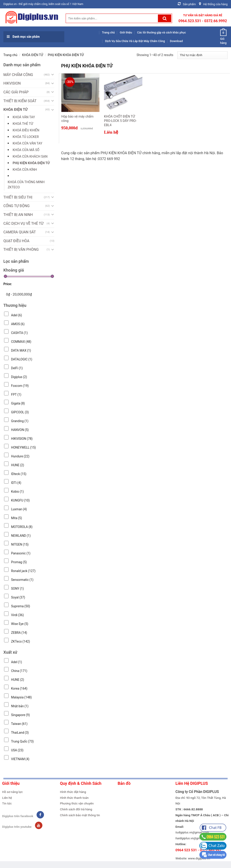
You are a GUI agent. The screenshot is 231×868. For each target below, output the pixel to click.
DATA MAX (21, 350)
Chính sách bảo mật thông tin (80, 815)
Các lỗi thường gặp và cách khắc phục (162, 32)
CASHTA (19, 333)
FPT (16, 395)
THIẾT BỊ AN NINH (18, 215)
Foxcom (20, 386)
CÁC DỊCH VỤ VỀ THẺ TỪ (23, 224)
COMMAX (21, 342)
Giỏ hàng (223, 37)
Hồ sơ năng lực (13, 792)
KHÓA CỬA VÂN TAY (27, 143)
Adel (16, 315)
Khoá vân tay (24, 117)
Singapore (20, 715)
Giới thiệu (126, 32)
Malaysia (21, 697)
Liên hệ (7, 798)
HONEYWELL (23, 447)
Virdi (17, 615)
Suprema (21, 606)
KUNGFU (20, 500)
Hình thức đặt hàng (73, 792)
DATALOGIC (22, 359)
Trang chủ (108, 32)
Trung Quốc (22, 741)
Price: (8, 284)
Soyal (18, 597)
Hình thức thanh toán (74, 798)
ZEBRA (19, 633)
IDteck (19, 474)
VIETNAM (20, 759)
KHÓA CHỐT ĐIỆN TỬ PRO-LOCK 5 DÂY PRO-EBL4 (120, 121)
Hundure (20, 456)
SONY (17, 589)
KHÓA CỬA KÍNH (25, 170)
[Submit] (165, 18)
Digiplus (19, 377)
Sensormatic (22, 580)
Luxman (19, 509)
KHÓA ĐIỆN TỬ (33, 55)
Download (176, 41)
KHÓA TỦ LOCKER (26, 137)
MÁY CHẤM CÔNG (18, 75)
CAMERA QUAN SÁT (20, 232)
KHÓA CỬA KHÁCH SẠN (30, 157)
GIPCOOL (20, 412)
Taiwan (19, 724)
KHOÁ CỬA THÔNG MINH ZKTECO (26, 185)
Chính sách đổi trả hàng (76, 809)
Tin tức (7, 803)
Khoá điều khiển (26, 130)
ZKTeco (21, 641)
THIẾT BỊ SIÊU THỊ (18, 197)
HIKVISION (12, 83)
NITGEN (20, 544)
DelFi (17, 368)
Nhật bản (20, 706)
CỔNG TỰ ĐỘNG (16, 206)
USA (17, 750)
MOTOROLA (22, 527)
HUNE (18, 465)
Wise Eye (20, 624)
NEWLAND (21, 536)
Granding (20, 421)
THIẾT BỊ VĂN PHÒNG (21, 250)
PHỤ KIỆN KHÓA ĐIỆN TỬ (31, 163)
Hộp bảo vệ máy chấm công (77, 119)
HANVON (20, 430)
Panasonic (21, 553)
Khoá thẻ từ (23, 124)
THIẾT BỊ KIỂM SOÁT (20, 101)
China (19, 671)
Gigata (18, 403)
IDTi (16, 483)
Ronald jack (23, 571)
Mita (16, 518)
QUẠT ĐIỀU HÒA (16, 241)
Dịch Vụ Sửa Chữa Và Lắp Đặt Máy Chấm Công (135, 41)
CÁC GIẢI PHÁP (16, 92)
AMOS (18, 324)
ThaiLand (20, 733)
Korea (19, 688)
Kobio (17, 492)
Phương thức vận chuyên (77, 803)
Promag (19, 562)
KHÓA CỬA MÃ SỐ (26, 150)
